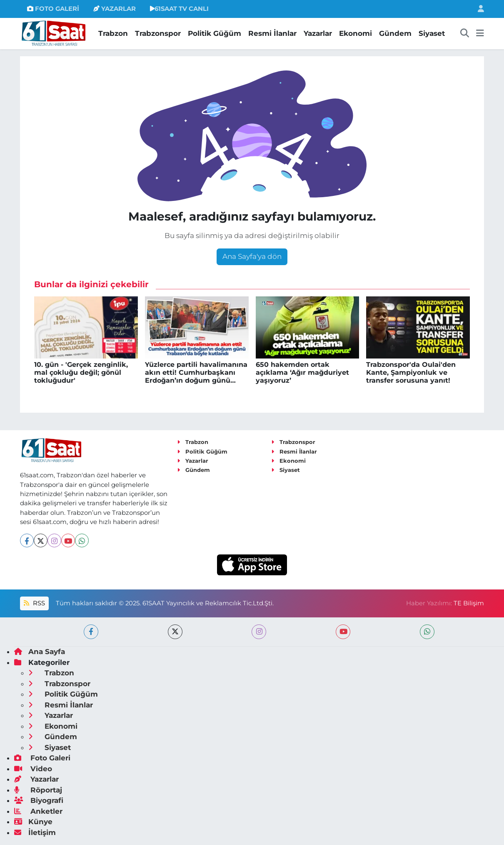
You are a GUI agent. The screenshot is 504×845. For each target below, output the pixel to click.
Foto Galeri (42, 758)
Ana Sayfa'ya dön (252, 256)
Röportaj (38, 790)
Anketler (38, 811)
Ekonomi (356, 33)
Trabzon (113, 33)
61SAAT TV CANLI (179, 9)
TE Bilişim (469, 603)
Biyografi (39, 800)
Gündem (395, 33)
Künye (33, 822)
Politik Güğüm (215, 33)
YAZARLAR (115, 9)
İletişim (35, 832)
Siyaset (432, 33)
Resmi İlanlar (272, 33)
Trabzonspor (158, 33)
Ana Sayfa (40, 652)
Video (33, 769)
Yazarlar (318, 33)
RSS (34, 603)
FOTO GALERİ (53, 9)
